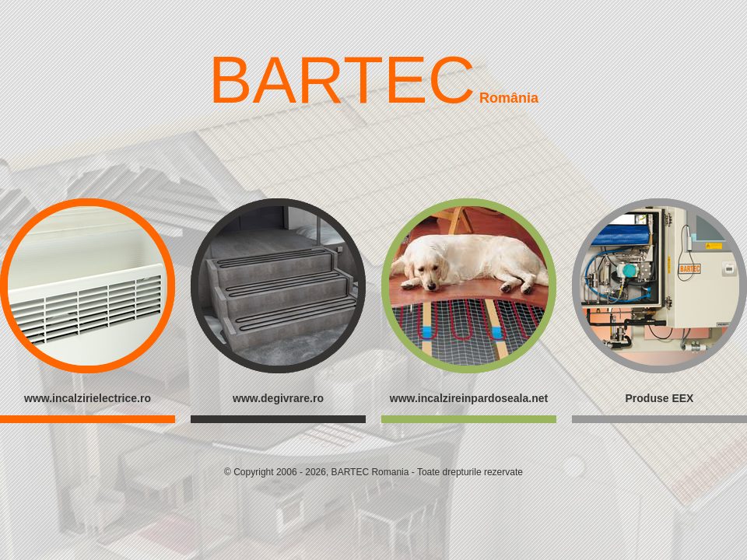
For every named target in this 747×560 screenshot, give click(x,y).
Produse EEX (660, 398)
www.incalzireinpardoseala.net (469, 398)
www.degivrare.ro (278, 398)
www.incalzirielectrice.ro (88, 398)
